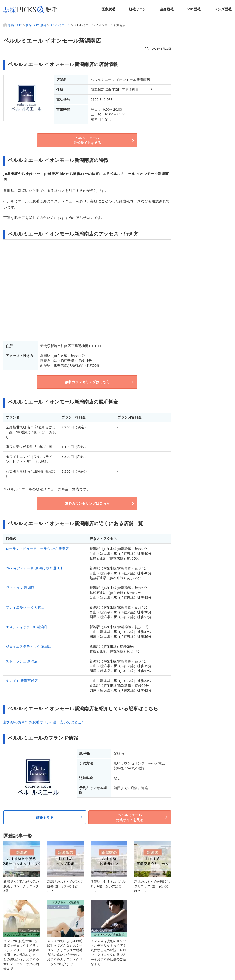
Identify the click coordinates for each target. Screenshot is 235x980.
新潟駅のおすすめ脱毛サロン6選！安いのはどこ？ (44, 722)
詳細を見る (45, 817)
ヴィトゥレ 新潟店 (20, 588)
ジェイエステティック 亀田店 (29, 646)
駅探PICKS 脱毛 (36, 25)
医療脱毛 (108, 9)
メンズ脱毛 (223, 9)
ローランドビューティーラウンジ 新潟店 (37, 549)
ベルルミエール (60, 25)
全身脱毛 (167, 9)
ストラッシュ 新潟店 (22, 661)
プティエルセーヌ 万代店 (25, 607)
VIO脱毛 (194, 9)
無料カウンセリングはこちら (87, 382)
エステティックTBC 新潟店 (27, 627)
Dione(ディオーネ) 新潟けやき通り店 (34, 568)
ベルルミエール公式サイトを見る (87, 140)
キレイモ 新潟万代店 (22, 681)
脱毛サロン (138, 9)
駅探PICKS (15, 25)
